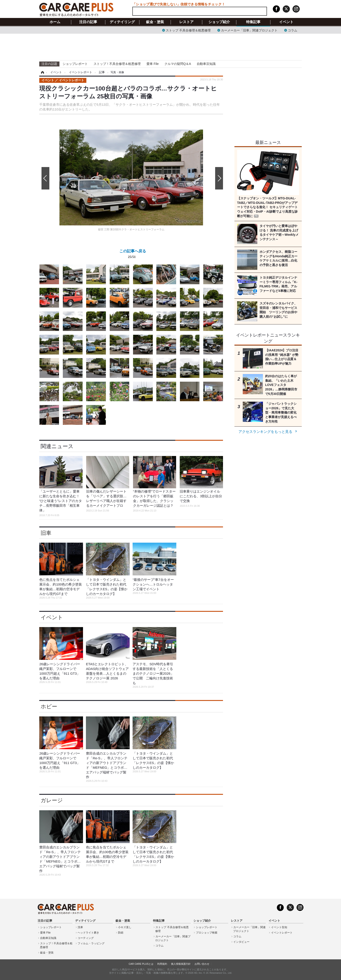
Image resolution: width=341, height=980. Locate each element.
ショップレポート (75, 64)
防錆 (121, 933)
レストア (186, 22)
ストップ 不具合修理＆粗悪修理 (188, 30)
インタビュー (241, 942)
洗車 (80, 927)
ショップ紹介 (219, 22)
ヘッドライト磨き (88, 933)
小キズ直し (125, 927)
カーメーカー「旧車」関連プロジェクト (249, 30)
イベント (286, 22)
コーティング (86, 938)
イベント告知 (279, 927)
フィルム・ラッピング (91, 943)
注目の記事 (88, 22)
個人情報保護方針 (181, 964)
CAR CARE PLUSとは (141, 964)
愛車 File (153, 64)
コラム (293, 30)
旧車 (46, 533)
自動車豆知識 (206, 64)
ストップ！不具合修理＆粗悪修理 (117, 64)
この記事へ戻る (133, 255)
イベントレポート (282, 933)
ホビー (49, 706)
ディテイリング (122, 22)
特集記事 (253, 22)
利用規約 (162, 964)
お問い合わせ (202, 964)
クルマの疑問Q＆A (178, 64)
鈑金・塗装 (155, 22)
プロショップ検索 (207, 933)
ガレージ (52, 800)
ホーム (55, 22)
